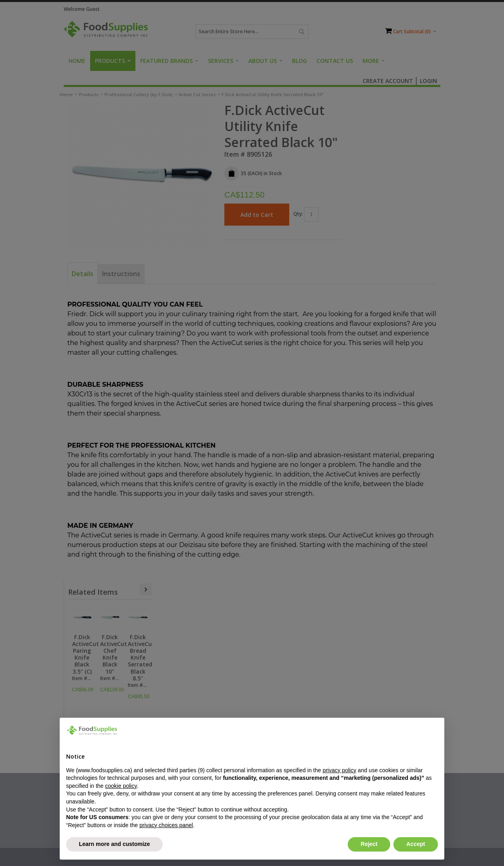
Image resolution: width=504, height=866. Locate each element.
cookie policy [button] (121, 786)
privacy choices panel (166, 825)
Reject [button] (369, 844)
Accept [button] (416, 844)
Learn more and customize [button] (114, 844)
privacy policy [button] (339, 770)
